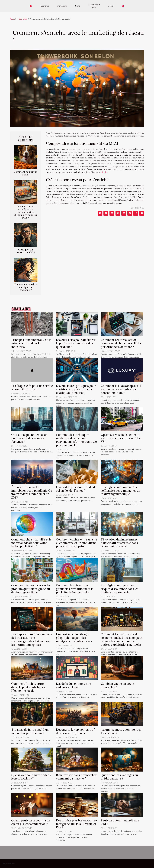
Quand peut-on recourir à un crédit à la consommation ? (31, 822)
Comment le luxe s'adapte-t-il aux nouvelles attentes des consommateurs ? (121, 389)
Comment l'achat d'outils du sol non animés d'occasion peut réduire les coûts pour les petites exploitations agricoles (122, 639)
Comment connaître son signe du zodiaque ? (26, 287)
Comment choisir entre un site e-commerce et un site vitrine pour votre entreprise (77, 543)
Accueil (13, 19)
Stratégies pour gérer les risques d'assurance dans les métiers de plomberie (120, 589)
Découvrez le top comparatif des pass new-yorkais (75, 731)
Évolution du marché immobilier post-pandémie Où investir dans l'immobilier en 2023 (32, 492)
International (62, 6)
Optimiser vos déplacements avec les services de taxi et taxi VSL (122, 438)
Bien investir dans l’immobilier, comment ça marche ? (77, 777)
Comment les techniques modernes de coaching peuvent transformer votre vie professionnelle (76, 440)
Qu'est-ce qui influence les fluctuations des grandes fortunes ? (29, 438)
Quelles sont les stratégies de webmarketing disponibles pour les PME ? (26, 212)
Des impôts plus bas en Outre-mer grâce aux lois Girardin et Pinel (76, 824)
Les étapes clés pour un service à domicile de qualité (32, 388)
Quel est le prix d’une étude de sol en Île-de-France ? (76, 489)
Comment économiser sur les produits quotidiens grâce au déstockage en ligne (31, 589)
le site (105, 172)
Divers (110, 6)
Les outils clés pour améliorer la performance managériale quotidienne (76, 343)
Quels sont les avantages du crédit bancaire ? (119, 777)
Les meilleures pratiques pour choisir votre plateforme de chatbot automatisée (76, 389)
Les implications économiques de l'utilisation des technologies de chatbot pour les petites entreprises (32, 639)
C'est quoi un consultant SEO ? (26, 251)
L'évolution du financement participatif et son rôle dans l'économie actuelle (119, 543)
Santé (78, 6)
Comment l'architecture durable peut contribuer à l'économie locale (28, 687)
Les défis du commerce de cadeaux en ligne (74, 685)
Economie (45, 6)
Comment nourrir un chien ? (26, 173)
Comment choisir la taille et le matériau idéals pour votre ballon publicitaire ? (31, 543)
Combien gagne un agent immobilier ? (118, 685)
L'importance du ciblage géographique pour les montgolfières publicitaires (74, 638)
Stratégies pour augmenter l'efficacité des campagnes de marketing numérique (120, 491)
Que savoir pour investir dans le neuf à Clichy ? (31, 777)
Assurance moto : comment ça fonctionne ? (121, 731)
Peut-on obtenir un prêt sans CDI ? (120, 822)
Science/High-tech (94, 6)
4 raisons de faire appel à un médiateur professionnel (30, 731)
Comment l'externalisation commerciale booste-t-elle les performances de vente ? (121, 343)
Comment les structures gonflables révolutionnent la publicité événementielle (75, 589)
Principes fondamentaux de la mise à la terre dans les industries (31, 343)
